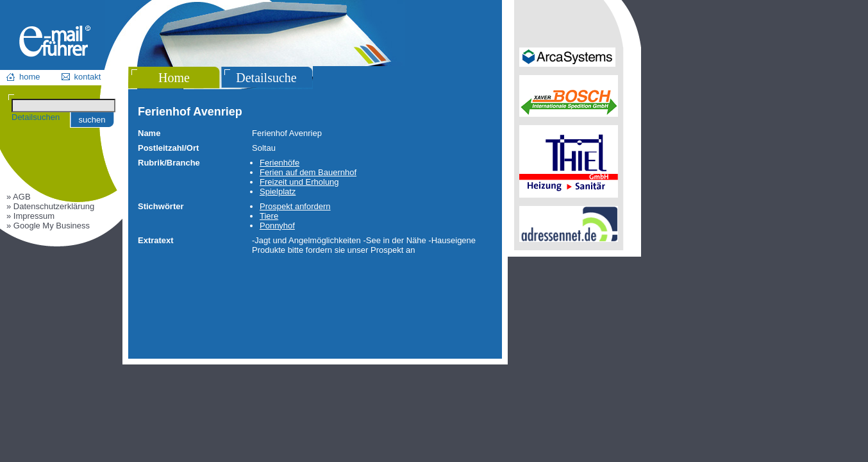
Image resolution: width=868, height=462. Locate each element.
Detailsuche (266, 78)
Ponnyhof (277, 226)
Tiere (269, 216)
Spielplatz (278, 192)
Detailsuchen (36, 117)
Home (174, 78)
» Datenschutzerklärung (50, 206)
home (30, 77)
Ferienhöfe (280, 163)
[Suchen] (63, 106)
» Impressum (30, 216)
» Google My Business (48, 226)
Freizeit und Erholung (299, 182)
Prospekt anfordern (295, 206)
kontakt (88, 77)
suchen (92, 120)
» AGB (19, 197)
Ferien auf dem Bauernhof (308, 172)
